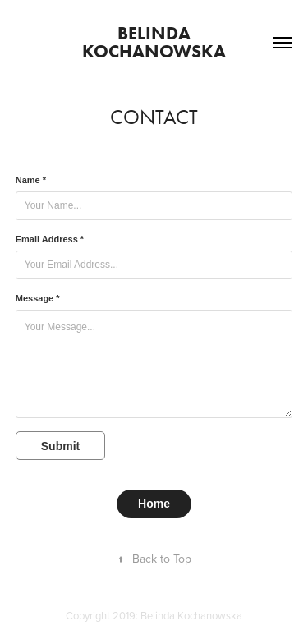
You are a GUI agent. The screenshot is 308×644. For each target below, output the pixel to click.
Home (154, 504)
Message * (38, 298)
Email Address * (50, 239)
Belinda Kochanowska (154, 42)
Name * (31, 180)
